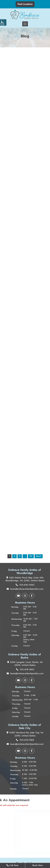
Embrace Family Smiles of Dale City (25, 726)
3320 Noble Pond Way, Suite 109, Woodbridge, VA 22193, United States (25, 579)
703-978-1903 (25, 670)
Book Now (38, 865)
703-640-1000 (25, 585)
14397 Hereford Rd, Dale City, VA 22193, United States (25, 734)
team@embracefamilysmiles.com (25, 589)
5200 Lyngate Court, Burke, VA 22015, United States (25, 664)
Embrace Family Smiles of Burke (25, 656)
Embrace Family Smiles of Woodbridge (25, 571)
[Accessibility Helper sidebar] (3, 22)
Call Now (12, 865)
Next (39, 556)
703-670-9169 (25, 740)
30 (31, 556)
